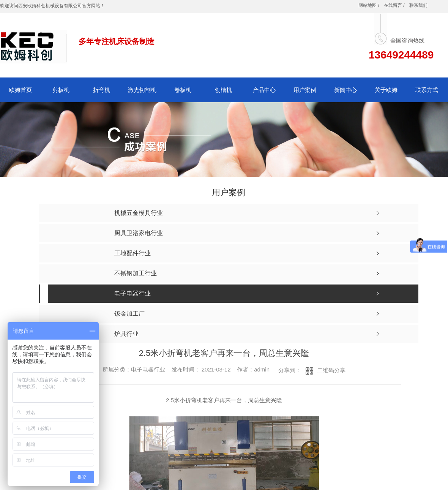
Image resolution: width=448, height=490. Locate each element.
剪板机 (61, 90)
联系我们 (418, 5)
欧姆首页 (21, 90)
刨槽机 (223, 90)
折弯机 (102, 90)
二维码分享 (331, 370)
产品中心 (264, 90)
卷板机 (183, 90)
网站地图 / (369, 5)
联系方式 (427, 90)
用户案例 (305, 90)
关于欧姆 (386, 90)
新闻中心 (345, 90)
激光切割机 (142, 90)
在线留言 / (394, 5)
